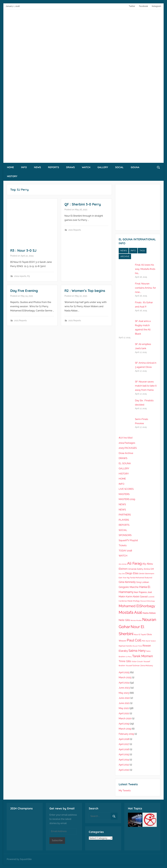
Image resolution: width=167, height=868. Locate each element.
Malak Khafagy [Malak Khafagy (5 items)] (134, 601)
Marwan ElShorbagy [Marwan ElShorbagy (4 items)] (148, 601)
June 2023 (124, 688)
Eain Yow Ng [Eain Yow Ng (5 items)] (124, 578)
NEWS (37, 167)
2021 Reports (75, 230)
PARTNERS (125, 515)
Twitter (132, 6)
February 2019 (126, 734)
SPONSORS (125, 535)
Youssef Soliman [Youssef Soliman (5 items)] (133, 666)
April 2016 (124, 749)
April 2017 (124, 744)
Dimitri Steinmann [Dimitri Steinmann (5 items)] (147, 574)
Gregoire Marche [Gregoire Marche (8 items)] (129, 587)
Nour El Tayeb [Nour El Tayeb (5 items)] (140, 634)
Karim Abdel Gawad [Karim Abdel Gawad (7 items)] (137, 597)
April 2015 (124, 754)
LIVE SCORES (126, 489)
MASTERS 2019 (127, 499)
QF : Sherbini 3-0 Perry (83, 204)
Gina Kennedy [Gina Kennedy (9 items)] (127, 582)
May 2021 (124, 708)
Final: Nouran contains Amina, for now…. (145, 288)
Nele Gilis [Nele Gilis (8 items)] (124, 620)
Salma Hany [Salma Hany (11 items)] (137, 651)
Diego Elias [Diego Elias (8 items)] (132, 573)
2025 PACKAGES (128, 448)
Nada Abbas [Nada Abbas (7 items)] (149, 613)
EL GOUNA (125, 463)
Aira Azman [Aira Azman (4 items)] (123, 564)
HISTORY (12, 176)
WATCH (86, 167)
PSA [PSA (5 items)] (144, 641)
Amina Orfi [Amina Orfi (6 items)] (149, 569)
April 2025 (124, 672)
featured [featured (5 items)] (148, 578)
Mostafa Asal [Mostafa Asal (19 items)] (130, 612)
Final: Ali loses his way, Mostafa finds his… (145, 269)
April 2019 (124, 724)
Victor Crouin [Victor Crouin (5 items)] (137, 661)
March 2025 (125, 677)
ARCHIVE (125, 256)
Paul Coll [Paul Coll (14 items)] (134, 640)
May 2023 (124, 693)
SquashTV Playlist (128, 540)
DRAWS (70, 167)
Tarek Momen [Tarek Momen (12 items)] (142, 656)
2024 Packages (127, 443)
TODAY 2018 (125, 551)
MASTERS (124, 494)
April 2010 (124, 770)
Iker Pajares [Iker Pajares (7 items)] (140, 592)
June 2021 (124, 703)
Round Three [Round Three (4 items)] (137, 646)
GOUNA (135, 167)
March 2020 (125, 718)
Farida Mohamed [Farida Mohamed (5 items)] (137, 578)
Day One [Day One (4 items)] (122, 574)
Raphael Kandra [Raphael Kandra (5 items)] (125, 646)
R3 (29, 276)
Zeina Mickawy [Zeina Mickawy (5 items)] (147, 666)
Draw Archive (126, 453)
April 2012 (124, 765)
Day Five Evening (24, 291)
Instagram (156, 6)
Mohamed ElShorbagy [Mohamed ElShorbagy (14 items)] (137, 606)
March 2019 (125, 729)
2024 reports (20, 276)
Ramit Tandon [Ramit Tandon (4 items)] (151, 641)
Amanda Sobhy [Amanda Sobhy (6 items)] (136, 569)
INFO (24, 167)
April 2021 (124, 713)
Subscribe (57, 840)
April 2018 (124, 739)
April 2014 (124, 760)
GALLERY (103, 167)
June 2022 (124, 698)
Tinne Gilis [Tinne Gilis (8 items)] (125, 661)
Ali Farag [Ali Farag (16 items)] (134, 563)
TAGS (142, 251)
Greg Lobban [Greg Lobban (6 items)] (143, 582)
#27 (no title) (126, 438)
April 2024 (124, 683)
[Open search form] (158, 167)
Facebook (143, 6)
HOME (10, 167)
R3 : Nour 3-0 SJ (23, 250)
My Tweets (125, 790)
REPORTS (54, 167)
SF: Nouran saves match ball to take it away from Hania (146, 386)
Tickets (123, 545)
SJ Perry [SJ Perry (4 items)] (129, 657)
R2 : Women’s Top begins (85, 291)
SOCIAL (119, 167)
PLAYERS (124, 520)
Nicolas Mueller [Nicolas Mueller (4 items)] (136, 620)
